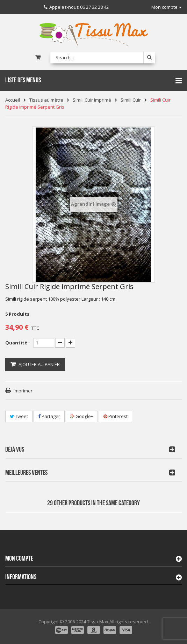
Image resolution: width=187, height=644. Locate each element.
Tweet (19, 416)
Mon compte (19, 559)
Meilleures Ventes (26, 473)
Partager (49, 416)
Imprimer (23, 391)
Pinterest (116, 416)
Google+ (82, 416)
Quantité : (17, 343)
